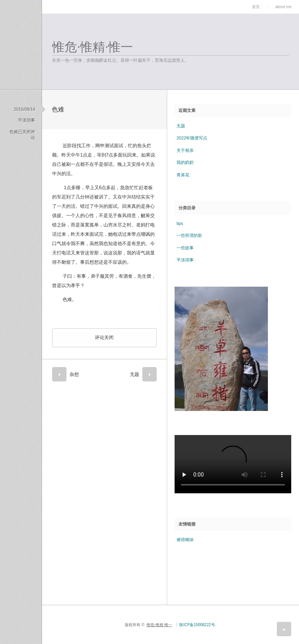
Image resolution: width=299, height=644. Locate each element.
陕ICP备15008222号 (197, 625)
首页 (256, 7)
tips (180, 223)
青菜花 (183, 175)
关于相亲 (185, 150)
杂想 (74, 374)
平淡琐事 (26, 120)
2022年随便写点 (192, 138)
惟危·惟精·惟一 (93, 47)
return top (284, 629)
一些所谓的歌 (189, 235)
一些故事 (185, 248)
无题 (135, 374)
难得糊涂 (185, 540)
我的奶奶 (185, 162)
